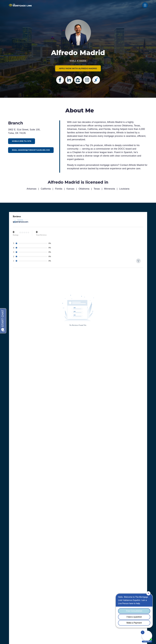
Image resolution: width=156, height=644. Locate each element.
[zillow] (78, 80)
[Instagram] (87, 80)
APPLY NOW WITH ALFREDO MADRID (78, 68)
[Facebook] (60, 80)
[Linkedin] (69, 80)
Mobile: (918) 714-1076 (22, 141)
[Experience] (96, 80)
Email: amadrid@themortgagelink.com (31, 150)
